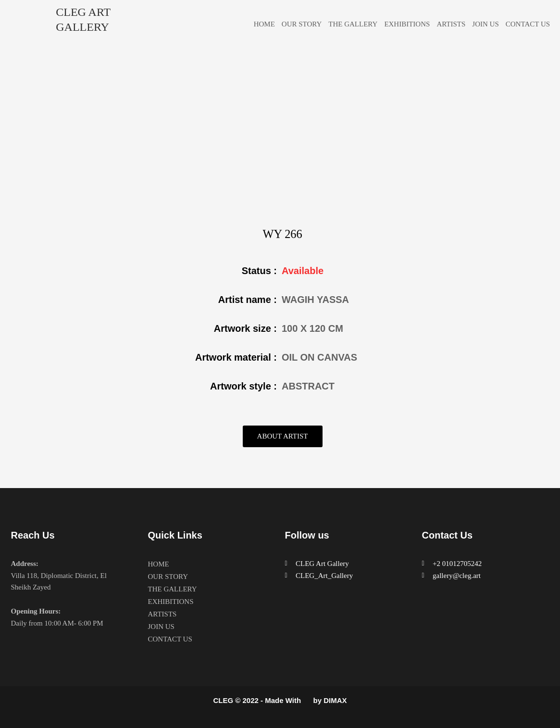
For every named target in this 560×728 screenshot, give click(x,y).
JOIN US (485, 24)
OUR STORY (302, 24)
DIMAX (335, 701)
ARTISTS (451, 24)
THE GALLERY (353, 24)
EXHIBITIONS (407, 24)
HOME (264, 24)
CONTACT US (528, 24)
